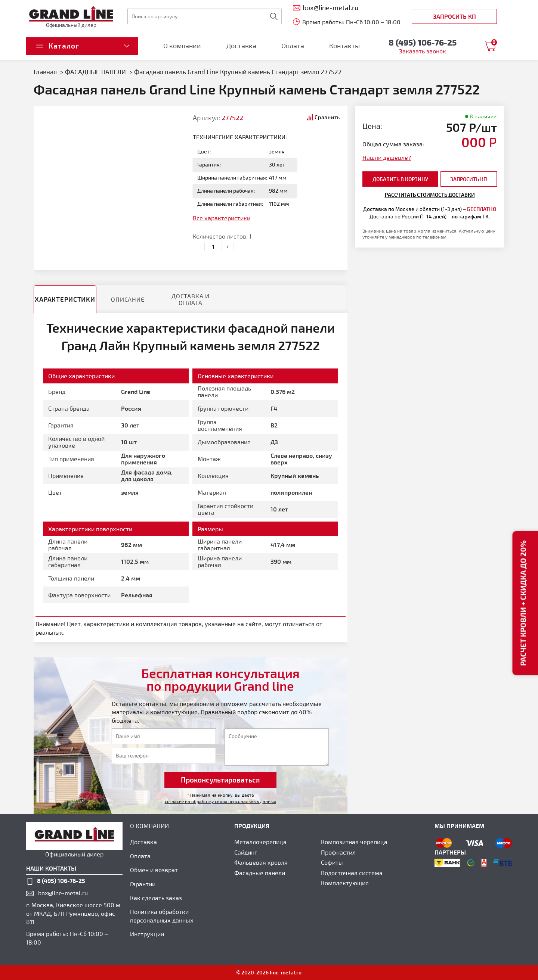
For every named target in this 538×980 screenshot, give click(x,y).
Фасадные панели (260, 873)
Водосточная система (352, 873)
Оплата (293, 46)
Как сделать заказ (156, 898)
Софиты (332, 862)
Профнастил (338, 852)
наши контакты (51, 868)
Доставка (241, 46)
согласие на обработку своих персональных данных (220, 801)
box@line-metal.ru (63, 893)
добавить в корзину (400, 179)
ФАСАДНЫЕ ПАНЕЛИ (96, 72)
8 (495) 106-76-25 (61, 881)
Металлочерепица (260, 842)
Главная (45, 72)
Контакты (344, 46)
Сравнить (327, 117)
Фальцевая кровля (261, 862)
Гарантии (143, 884)
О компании (182, 46)
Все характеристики (222, 218)
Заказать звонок (423, 51)
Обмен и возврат (154, 870)
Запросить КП (454, 16)
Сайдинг (246, 852)
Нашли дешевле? (387, 157)
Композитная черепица (354, 842)
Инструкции (147, 934)
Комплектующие (345, 883)
